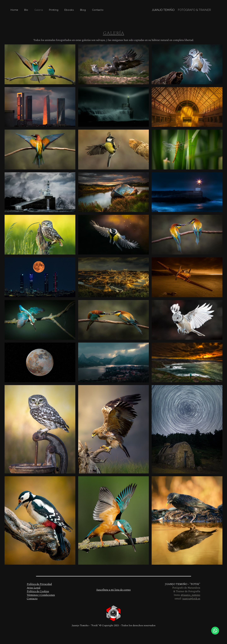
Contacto (98, 10)
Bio (26, 10)
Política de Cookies (38, 591)
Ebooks (69, 10)
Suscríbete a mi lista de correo (113, 590)
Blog (83, 10)
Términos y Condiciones (41, 595)
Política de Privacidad (39, 584)
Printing (54, 10)
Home (14, 10)
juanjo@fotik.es (191, 599)
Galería (39, 10)
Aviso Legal (34, 588)
